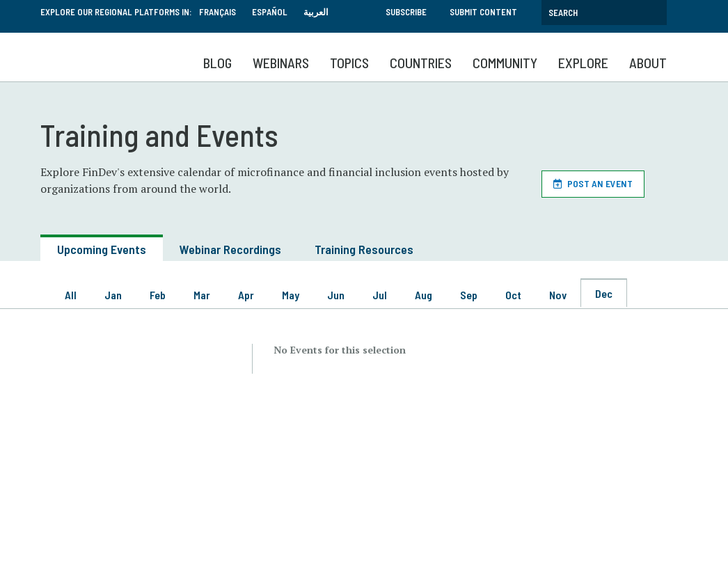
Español (270, 12)
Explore (583, 63)
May (291, 295)
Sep (469, 295)
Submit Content (483, 12)
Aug (424, 295)
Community (505, 63)
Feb (158, 295)
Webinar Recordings (230, 249)
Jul (380, 295)
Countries (421, 63)
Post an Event (600, 183)
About (648, 63)
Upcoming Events (102, 249)
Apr (246, 295)
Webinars (281, 63)
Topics (349, 63)
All (71, 295)
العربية (316, 12)
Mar (202, 295)
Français (217, 12)
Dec (604, 293)
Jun (336, 295)
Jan (113, 295)
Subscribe (406, 12)
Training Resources (364, 249)
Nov (558, 295)
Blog (217, 63)
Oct (513, 295)
